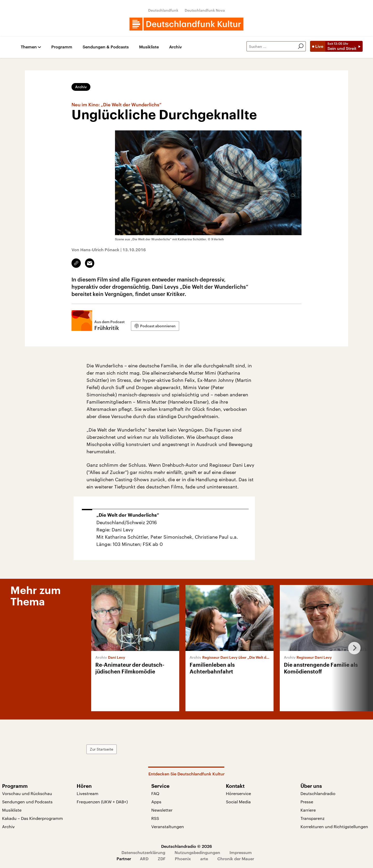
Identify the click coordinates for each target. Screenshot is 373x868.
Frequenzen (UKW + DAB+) (102, 802)
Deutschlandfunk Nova (205, 10)
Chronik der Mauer (236, 859)
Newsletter (162, 810)
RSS (155, 818)
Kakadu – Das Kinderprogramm (33, 818)
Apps (156, 802)
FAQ (155, 793)
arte (204, 859)
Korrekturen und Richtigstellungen (334, 826)
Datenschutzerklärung (143, 852)
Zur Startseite (102, 749)
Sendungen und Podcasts (27, 802)
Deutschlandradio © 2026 (187, 846)
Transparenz (313, 818)
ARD (144, 859)
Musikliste (149, 47)
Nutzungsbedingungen (197, 852)
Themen (29, 47)
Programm (62, 47)
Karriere (308, 810)
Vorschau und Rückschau (27, 793)
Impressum (241, 852)
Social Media (238, 802)
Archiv (175, 47)
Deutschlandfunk (163, 10)
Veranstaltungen (168, 826)
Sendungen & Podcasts (106, 47)
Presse (307, 802)
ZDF (162, 859)
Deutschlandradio (318, 793)
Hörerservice (238, 793)
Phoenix (183, 859)
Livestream (88, 793)
